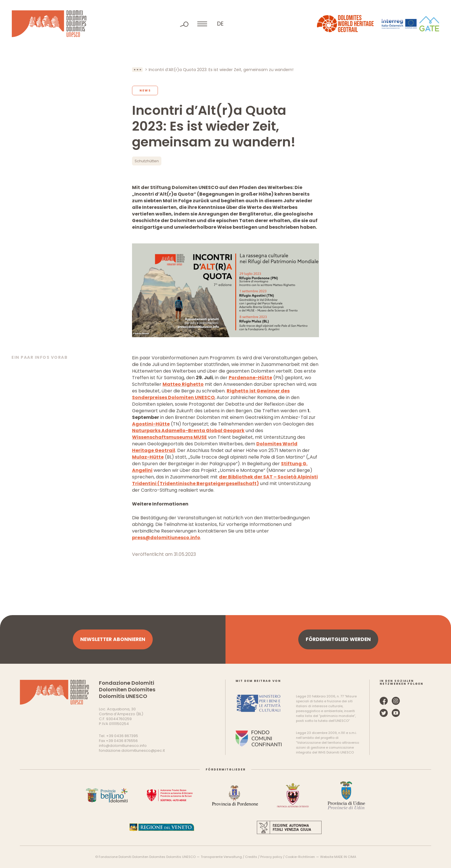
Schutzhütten (147, 161)
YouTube (396, 713)
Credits (251, 857)
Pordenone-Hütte (250, 378)
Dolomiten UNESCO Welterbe (49, 24)
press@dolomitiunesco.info (166, 538)
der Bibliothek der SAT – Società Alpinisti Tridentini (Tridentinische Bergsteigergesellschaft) (225, 480)
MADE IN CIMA (345, 857)
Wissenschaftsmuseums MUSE (169, 437)
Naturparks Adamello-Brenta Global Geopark (188, 431)
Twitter (384, 713)
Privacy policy (271, 857)
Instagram (396, 701)
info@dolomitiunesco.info (123, 746)
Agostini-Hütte (151, 424)
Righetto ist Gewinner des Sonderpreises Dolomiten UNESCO (211, 394)
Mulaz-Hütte (148, 457)
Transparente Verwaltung (221, 857)
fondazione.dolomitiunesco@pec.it (132, 750)
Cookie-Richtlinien (300, 857)
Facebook (384, 701)
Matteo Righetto (183, 384)
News (145, 90)
